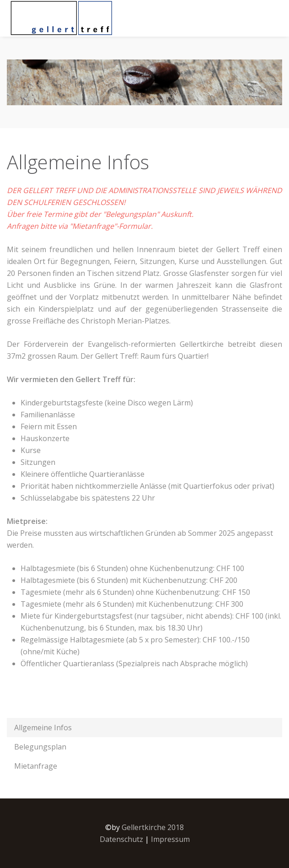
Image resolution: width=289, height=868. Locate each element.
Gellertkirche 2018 (153, 827)
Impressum (170, 839)
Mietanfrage (36, 766)
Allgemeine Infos (43, 728)
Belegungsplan (40, 747)
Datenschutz (121, 839)
